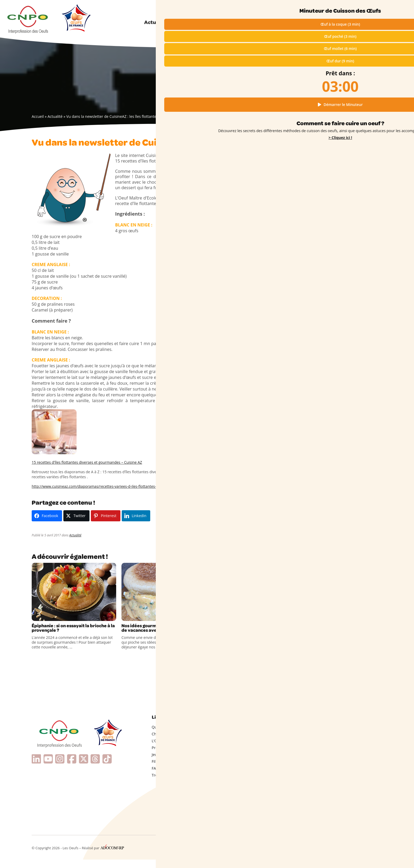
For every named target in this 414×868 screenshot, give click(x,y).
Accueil (38, 116)
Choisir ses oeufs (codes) (173, 742)
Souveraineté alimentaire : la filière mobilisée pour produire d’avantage (342, 380)
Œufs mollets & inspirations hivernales (345, 389)
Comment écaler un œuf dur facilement (346, 461)
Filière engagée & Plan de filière (179, 770)
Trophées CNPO (166, 784)
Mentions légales (313, 855)
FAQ (155, 777)
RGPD (334, 855)
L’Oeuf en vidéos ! (167, 749)
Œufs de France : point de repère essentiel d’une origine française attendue (340, 356)
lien (188, 161)
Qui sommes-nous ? (370, 7)
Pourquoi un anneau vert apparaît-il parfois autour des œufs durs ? (343, 412)
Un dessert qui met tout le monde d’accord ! (341, 331)
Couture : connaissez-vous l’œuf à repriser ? (341, 434)
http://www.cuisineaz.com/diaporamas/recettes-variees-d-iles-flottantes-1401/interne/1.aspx (111, 486)
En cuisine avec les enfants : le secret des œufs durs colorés (347, 452)
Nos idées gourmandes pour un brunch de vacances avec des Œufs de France (163, 632)
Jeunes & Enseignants (170, 763)
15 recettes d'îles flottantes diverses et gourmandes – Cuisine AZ (87, 462)
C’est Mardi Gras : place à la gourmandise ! (248, 629)
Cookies (347, 855)
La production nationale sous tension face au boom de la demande (344, 369)
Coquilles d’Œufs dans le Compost (341, 443)
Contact (376, 855)
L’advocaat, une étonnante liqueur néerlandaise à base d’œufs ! (341, 423)
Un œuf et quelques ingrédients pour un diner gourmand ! (346, 342)
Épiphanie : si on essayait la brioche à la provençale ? (69, 629)
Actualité (55, 116)
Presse (157, 756)
